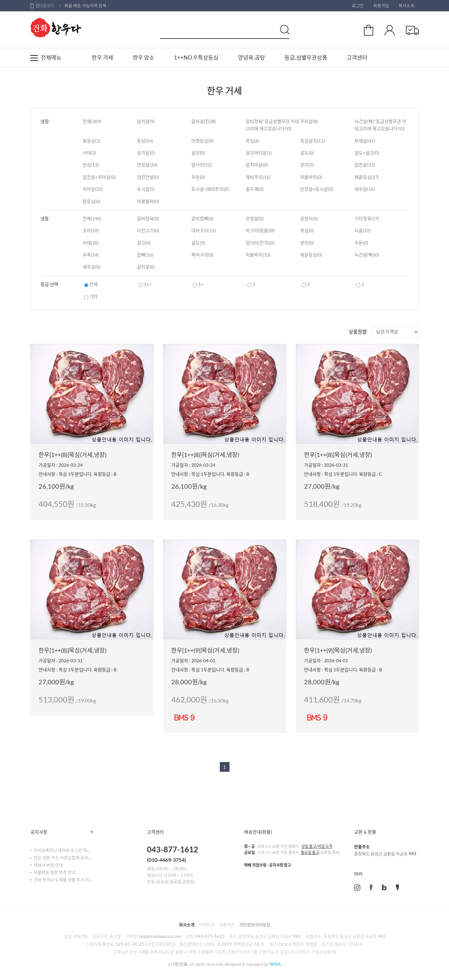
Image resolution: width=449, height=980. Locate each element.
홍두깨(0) (255, 189)
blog (384, 888)
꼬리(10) (91, 230)
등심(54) (145, 141)
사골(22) (363, 230)
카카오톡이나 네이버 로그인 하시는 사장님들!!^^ (76, 850)
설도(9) (198, 243)
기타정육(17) (367, 218)
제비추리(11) (258, 177)
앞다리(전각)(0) (260, 243)
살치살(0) (146, 267)
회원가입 (381, 6)
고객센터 (357, 57)
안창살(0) (255, 218)
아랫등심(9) (202, 141)
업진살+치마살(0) (99, 177)
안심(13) (91, 165)
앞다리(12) (202, 165)
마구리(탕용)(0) (260, 230)
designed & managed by (253, 964)
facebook (371, 888)
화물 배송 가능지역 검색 (85, 6)
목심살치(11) (312, 141)
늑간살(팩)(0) (367, 255)
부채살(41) (365, 141)
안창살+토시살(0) (317, 189)
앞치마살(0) (257, 165)
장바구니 (369, 30)
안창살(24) (147, 165)
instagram (357, 888)
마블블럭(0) (148, 201)
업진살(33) (365, 165)
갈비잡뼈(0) (202, 218)
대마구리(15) (204, 230)
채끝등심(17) (367, 177)
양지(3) (307, 165)
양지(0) (307, 243)
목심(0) (307, 230)
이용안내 (207, 925)
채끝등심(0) (311, 255)
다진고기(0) (148, 230)
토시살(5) (146, 189)
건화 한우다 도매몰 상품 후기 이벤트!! (67, 880)
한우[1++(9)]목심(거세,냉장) (205, 650)
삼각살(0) (146, 153)
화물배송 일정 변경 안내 (55, 872)
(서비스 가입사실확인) (317, 952)
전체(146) (92, 218)
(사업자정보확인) (161, 944)
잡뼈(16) (145, 255)
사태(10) (91, 243)
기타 (91, 296)
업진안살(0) (148, 177)
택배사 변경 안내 (48, 865)
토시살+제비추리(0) (210, 189)
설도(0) (307, 153)
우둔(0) (198, 177)
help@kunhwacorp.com (160, 936)
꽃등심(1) (91, 141)
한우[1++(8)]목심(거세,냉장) (73, 455)
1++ (145, 284)
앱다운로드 (45, 6)
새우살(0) (91, 267)
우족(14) (91, 255)
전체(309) (92, 121)
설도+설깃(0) (367, 153)
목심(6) (253, 141)
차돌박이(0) (311, 177)
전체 (91, 284)
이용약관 (227, 925)
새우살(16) (365, 189)
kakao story (397, 888)
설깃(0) (198, 153)
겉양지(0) (309, 218)
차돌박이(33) (258, 255)
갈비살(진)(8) (204, 121)
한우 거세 (102, 57)
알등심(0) (91, 201)
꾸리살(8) (309, 121)
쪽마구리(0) (202, 255)
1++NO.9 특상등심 (196, 57)
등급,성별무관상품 (306, 57)
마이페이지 (390, 30)
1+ (198, 284)
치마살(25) (93, 189)
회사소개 (406, 6)
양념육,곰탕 (252, 57)
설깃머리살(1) (259, 153)
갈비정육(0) (148, 218)
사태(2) (89, 153)
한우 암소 (144, 57)
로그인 (358, 6)
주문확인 (412, 30)
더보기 (92, 832)
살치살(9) (146, 121)
